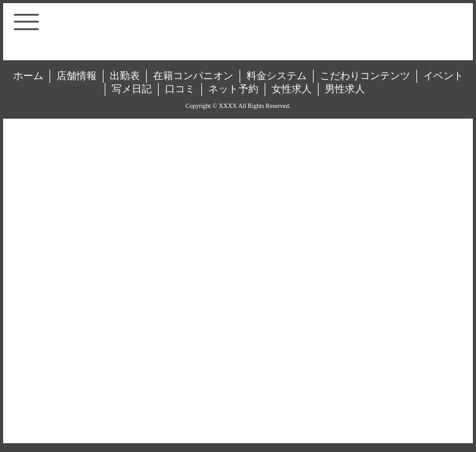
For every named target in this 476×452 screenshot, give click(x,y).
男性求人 (345, 89)
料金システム (277, 76)
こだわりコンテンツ (365, 76)
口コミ (180, 89)
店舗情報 (77, 76)
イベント (443, 76)
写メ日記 (132, 89)
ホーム (28, 76)
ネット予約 (233, 89)
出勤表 (125, 76)
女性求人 (292, 89)
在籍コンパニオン (193, 76)
